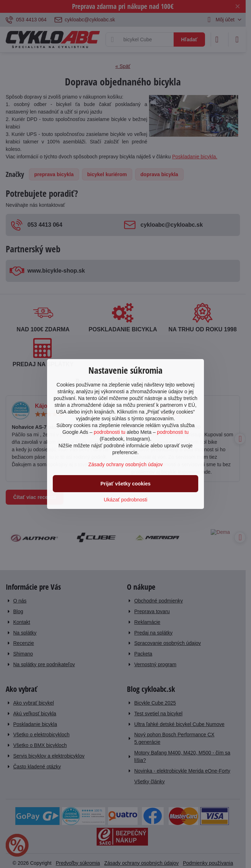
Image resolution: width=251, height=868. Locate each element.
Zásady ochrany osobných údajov (126, 464)
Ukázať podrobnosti (125, 500)
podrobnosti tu (110, 432)
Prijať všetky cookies (126, 484)
